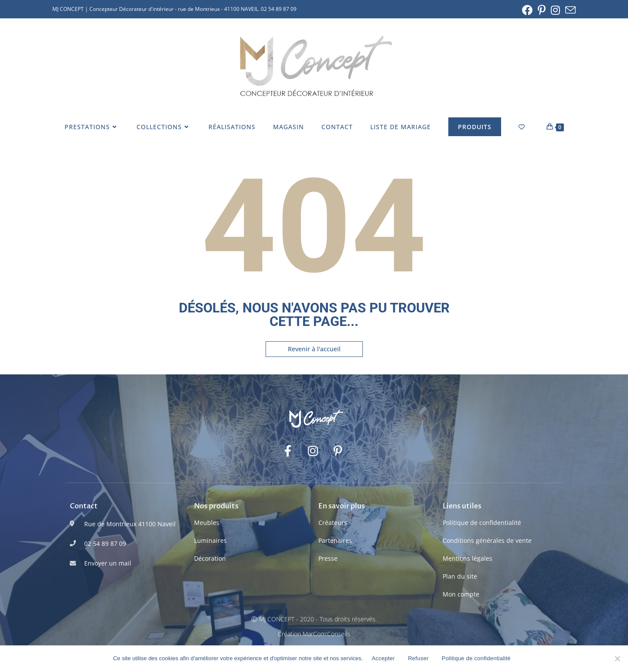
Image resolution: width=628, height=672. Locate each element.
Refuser (418, 658)
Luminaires (210, 540)
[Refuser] (617, 658)
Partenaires (335, 540)
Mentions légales (468, 558)
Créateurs (333, 523)
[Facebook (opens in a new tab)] (527, 10)
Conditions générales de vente (487, 540)
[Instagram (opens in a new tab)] (555, 10)
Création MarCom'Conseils (314, 634)
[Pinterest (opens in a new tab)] (542, 10)
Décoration (210, 558)
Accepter (383, 658)
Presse (328, 558)
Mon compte (461, 594)
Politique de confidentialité (482, 523)
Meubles (207, 523)
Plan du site (460, 576)
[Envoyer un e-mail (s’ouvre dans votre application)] (569, 10)
